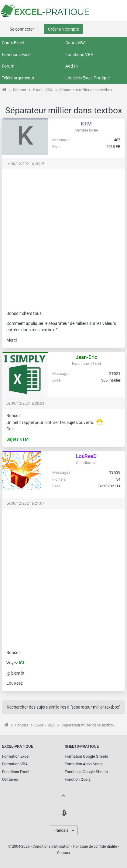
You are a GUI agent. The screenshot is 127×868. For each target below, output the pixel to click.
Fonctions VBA (79, 55)
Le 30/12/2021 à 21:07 (25, 503)
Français (61, 830)
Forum (8, 66)
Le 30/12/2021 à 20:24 (25, 403)
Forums (20, 90)
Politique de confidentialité (95, 846)
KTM (86, 124)
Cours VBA (76, 43)
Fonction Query (78, 779)
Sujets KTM (17, 439)
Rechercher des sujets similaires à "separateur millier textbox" (63, 707)
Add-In (72, 66)
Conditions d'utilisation (51, 846)
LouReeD (86, 456)
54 (118, 479)
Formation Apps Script (84, 764)
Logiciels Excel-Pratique (88, 78)
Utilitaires (10, 779)
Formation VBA (15, 764)
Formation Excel (16, 756)
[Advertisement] (63, 237)
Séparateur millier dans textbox (86, 90)
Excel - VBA (43, 90)
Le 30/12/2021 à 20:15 (25, 164)
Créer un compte (63, 29)
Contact (64, 853)
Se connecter (22, 29)
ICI (21, 663)
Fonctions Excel (17, 55)
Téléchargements (18, 78)
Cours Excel (13, 43)
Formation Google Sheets (86, 756)
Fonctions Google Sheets (86, 772)
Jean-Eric (86, 357)
